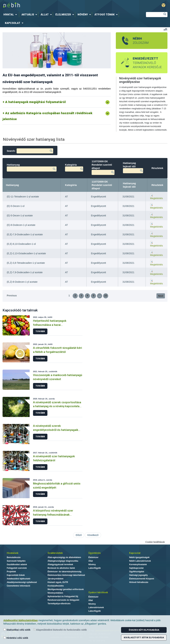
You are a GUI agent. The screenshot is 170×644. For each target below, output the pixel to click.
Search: (30, 151)
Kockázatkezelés (56, 586)
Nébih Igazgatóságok (139, 557)
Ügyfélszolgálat (137, 572)
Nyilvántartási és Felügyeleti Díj (63, 596)
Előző (79, 535)
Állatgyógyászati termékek (60, 564)
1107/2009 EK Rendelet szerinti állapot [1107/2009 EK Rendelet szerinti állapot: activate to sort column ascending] (102, 185)
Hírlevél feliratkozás (139, 582)
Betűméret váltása (165, 29)
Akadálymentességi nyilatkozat (22, 582)
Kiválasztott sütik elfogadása (144, 637)
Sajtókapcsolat (136, 568)
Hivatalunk (13, 553)
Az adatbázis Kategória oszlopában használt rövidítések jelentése (47, 116)
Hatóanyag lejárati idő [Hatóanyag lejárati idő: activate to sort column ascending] (129, 185)
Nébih (52, 5)
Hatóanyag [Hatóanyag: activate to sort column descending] (12, 185)
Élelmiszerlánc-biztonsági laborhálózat (66, 575)
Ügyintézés (95, 553)
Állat (91, 561)
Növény (92, 564)
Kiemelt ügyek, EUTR (58, 582)
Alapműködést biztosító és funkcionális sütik (60, 630)
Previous (12, 296)
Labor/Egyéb (95, 568)
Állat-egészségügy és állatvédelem (64, 557)
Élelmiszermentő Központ (142, 579)
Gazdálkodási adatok (17, 564)
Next (161, 296)
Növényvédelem (55, 593)
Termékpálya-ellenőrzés (59, 604)
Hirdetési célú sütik (16, 638)
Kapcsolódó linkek (16, 575)
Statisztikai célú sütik (17, 630)
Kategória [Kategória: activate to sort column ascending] (71, 185)
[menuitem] (11, 15)
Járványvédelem (55, 579)
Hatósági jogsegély (138, 575)
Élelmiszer (93, 557)
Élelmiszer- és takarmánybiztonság (64, 572)
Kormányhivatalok (138, 564)
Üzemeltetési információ (18, 586)
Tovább (40, 331)
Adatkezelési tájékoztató (19, 579)
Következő (93, 535)
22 (106, 296)
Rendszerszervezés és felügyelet (63, 600)
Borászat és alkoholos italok (61, 568)
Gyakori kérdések (98, 592)
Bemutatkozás (14, 557)
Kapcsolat (135, 553)
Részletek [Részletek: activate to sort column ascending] (157, 185)
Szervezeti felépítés (16, 561)
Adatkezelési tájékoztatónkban (21, 620)
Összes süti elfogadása (144, 630)
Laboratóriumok (96, 607)
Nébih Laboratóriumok (140, 561)
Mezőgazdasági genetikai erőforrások (66, 589)
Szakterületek (55, 553)
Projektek (11, 572)
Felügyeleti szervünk (17, 568)
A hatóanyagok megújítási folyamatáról (35, 102)
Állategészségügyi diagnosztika (63, 561)
